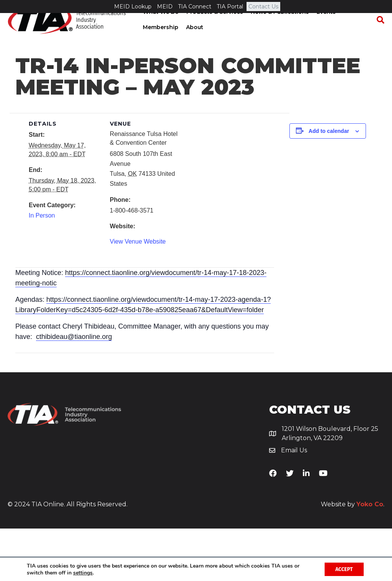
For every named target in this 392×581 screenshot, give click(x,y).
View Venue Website (138, 294)
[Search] (379, 33)
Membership (160, 40)
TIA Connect (195, 7)
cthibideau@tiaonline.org (74, 389)
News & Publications (279, 25)
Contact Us (263, 7)
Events (325, 25)
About (194, 40)
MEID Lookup (133, 7)
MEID (165, 7)
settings (83, 573)
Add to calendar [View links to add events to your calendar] (329, 183)
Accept (343, 569)
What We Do (160, 25)
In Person (42, 268)
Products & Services (214, 25)
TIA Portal (230, 7)
